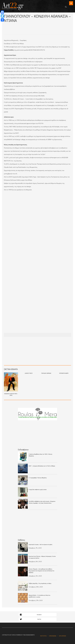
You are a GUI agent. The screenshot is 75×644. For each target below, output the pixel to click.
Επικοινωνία (53, 636)
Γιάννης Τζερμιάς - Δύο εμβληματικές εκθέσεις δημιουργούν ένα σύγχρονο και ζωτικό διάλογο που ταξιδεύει (41, 571)
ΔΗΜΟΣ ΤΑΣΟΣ (29, 373)
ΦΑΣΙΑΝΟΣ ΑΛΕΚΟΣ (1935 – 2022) (11, 384)
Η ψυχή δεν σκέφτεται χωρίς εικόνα (38, 489)
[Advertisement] (27, 25)
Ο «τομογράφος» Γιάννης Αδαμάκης (38, 478)
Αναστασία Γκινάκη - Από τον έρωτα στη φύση (40, 544)
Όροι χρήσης (62, 636)
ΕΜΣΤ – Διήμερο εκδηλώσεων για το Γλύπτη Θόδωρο (42, 466)
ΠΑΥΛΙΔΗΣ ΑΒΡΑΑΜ (46, 373)
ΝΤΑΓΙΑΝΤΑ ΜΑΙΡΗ (64, 373)
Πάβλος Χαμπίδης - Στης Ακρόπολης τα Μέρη (40, 583)
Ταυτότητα (43, 636)
